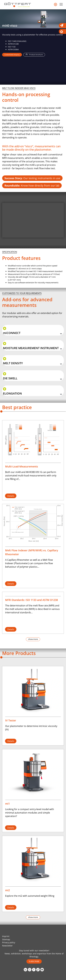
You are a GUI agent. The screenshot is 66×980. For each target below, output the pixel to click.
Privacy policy (9, 942)
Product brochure (36, 55)
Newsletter (7, 946)
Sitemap (6, 939)
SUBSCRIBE (34, 961)
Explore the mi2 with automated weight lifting (30, 896)
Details (11, 496)
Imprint (6, 936)
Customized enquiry (12, 55)
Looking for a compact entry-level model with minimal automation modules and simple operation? (30, 813)
